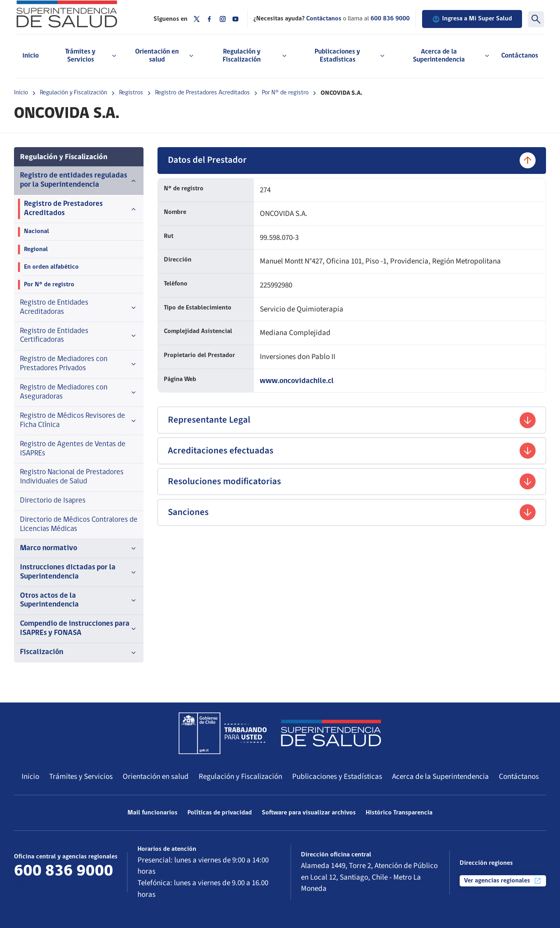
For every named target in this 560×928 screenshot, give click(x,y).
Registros (131, 93)
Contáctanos (520, 56)
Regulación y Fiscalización (74, 93)
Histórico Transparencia (399, 813)
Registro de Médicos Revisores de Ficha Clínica (79, 421)
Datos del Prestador (352, 160)
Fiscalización (79, 653)
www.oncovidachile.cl (297, 381)
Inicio (31, 56)
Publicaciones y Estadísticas (337, 776)
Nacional (37, 232)
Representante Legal (352, 420)
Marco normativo (79, 549)
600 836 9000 (390, 19)
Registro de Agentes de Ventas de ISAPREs (73, 449)
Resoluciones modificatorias (352, 481)
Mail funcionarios (152, 813)
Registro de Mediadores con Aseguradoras (79, 392)
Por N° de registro (285, 93)
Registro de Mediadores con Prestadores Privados (79, 364)
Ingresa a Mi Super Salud (472, 19)
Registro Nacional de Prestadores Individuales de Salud (72, 477)
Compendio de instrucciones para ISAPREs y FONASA (79, 629)
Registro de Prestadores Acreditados (202, 93)
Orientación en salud (156, 776)
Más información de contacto (62, 886)
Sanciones (352, 512)
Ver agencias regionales (503, 881)
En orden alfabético (51, 267)
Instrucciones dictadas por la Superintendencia (79, 572)
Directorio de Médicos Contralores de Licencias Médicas (79, 525)
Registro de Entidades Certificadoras (79, 336)
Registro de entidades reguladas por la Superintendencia (79, 180)
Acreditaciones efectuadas (352, 451)
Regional (36, 249)
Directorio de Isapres (53, 501)
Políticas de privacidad (220, 813)
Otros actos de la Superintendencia (79, 601)
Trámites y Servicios (81, 776)
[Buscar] (536, 19)
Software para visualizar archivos (309, 813)
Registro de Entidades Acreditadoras (79, 307)
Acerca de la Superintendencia (440, 776)
